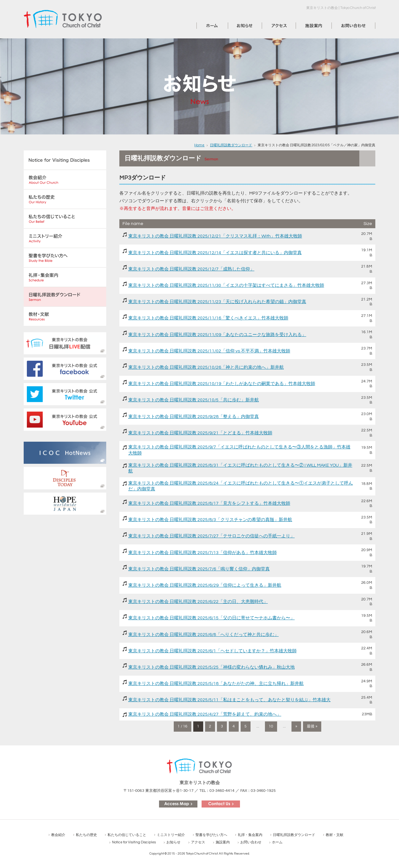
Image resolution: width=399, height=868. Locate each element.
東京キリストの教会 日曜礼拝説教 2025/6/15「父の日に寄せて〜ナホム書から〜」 (211, 618)
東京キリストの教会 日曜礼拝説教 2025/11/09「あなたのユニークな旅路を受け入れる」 (217, 335)
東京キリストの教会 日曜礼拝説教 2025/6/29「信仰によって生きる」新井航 (205, 585)
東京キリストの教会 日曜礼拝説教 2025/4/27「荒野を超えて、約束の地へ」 (205, 714)
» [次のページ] (296, 726)
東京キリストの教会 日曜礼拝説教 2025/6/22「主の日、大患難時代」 (198, 602)
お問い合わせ (345, 26)
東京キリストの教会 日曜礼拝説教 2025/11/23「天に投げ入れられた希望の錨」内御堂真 (217, 302)
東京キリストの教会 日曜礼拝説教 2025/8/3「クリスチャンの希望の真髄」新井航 (210, 520)
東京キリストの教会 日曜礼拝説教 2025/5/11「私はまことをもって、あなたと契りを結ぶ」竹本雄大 (229, 700)
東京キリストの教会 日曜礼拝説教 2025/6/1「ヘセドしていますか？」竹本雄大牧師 (212, 651)
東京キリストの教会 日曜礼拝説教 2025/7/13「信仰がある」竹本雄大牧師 (203, 553)
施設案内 (305, 26)
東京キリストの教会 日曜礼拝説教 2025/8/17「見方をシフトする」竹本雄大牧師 (209, 503)
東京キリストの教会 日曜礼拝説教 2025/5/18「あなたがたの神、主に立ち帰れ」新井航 (216, 684)
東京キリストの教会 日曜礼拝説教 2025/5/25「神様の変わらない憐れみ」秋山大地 (211, 667)
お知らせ (237, 26)
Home (199, 145)
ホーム (203, 26)
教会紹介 (58, 835)
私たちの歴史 (86, 835)
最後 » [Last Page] (312, 726)
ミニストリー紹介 (171, 835)
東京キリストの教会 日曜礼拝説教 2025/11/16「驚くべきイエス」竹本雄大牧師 (208, 318)
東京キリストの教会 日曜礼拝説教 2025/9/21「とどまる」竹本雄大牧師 (200, 433)
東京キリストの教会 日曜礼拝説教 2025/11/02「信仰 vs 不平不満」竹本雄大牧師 (209, 351)
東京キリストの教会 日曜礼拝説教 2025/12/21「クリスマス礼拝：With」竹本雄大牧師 (215, 236)
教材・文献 (335, 835)
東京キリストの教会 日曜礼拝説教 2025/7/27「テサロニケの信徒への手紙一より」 (211, 536)
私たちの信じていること (127, 835)
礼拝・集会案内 (250, 835)
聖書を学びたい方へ (211, 835)
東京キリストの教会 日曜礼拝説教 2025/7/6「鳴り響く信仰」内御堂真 (199, 569)
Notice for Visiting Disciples (134, 842)
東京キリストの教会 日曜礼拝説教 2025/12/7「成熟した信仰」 (191, 269)
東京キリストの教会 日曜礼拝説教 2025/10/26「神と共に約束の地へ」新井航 (206, 367)
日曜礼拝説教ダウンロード (231, 145)
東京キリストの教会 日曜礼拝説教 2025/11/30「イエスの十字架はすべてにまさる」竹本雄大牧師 (226, 285)
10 (271, 726)
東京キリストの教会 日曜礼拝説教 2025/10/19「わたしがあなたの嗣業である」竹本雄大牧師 (222, 384)
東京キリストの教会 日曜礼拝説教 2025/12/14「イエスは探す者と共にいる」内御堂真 (215, 253)
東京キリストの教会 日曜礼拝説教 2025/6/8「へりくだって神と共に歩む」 (203, 635)
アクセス (271, 26)
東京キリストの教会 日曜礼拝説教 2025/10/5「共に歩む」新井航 (194, 400)
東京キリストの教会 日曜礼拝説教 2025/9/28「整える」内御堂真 (194, 417)
